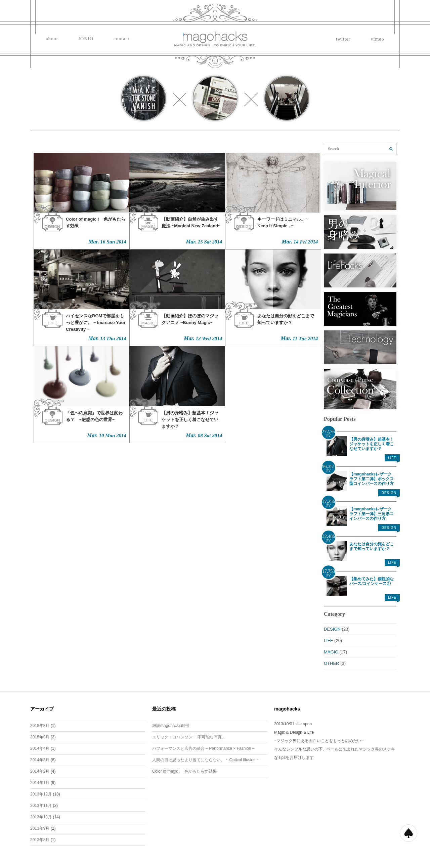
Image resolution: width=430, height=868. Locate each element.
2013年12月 (41, 794)
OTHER (332, 663)
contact (121, 39)
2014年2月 (40, 771)
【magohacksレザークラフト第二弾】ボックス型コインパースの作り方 (372, 479)
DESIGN (389, 493)
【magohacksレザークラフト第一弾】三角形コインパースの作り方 (372, 514)
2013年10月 (41, 817)
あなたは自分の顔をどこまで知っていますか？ (372, 546)
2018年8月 (40, 726)
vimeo (378, 39)
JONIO (86, 39)
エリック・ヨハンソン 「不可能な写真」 (189, 737)
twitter (343, 39)
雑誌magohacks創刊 (170, 726)
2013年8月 (40, 840)
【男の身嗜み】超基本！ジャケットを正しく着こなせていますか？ (372, 444)
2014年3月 (40, 760)
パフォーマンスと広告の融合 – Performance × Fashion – (203, 748)
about (52, 39)
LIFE (392, 458)
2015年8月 (40, 737)
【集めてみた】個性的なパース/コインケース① (372, 581)
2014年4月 (40, 748)
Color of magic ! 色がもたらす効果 (184, 771)
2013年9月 (40, 828)
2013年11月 (41, 806)
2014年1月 (40, 783)
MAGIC (331, 652)
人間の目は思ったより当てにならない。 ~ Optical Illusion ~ (206, 760)
